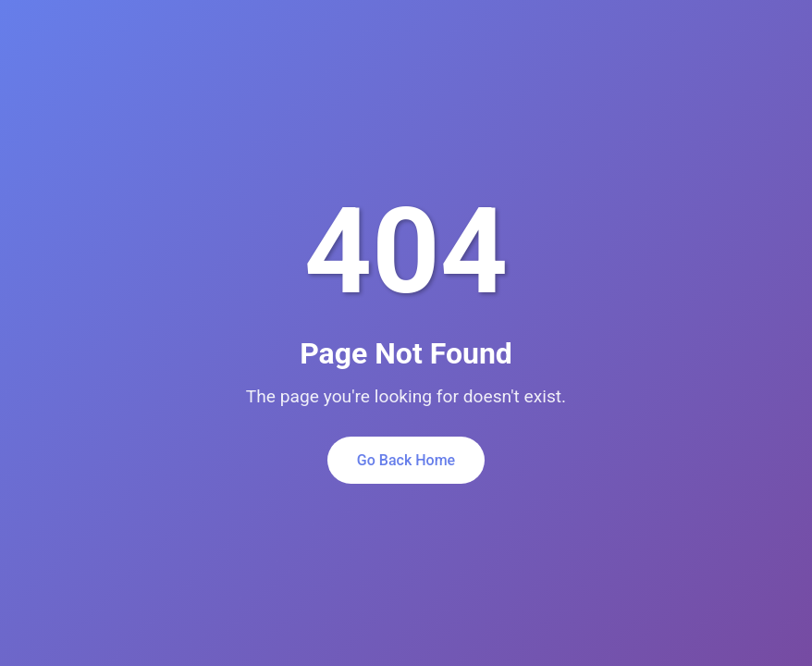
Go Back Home (406, 460)
